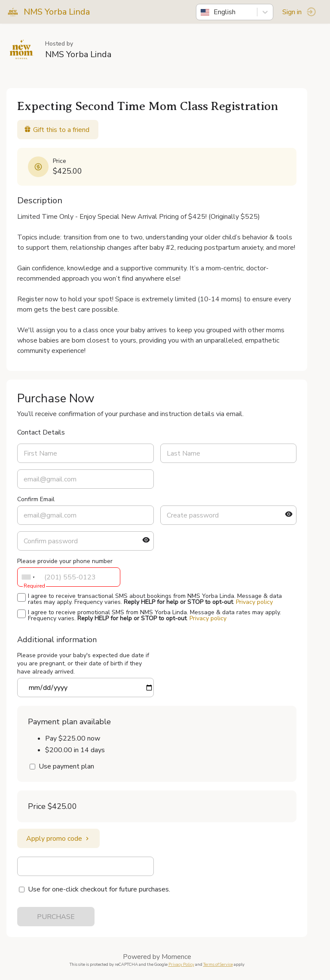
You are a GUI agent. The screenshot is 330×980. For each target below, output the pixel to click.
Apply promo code (58, 839)
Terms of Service (218, 964)
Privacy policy (254, 602)
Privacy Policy (181, 964)
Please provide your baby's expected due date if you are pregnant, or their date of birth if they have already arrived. (83, 663)
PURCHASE (56, 917)
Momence (176, 957)
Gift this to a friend (57, 130)
